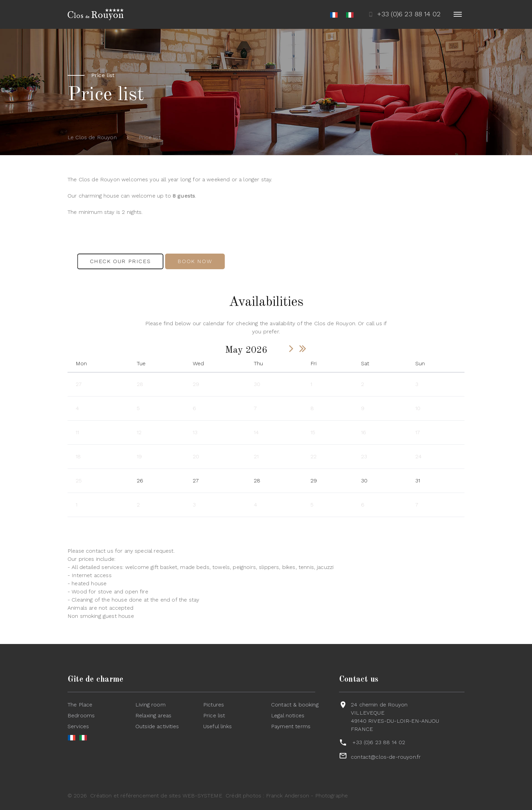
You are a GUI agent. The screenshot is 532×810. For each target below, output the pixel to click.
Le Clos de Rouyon (92, 137)
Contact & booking (295, 705)
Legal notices (288, 715)
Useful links (217, 726)
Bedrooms (81, 715)
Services (78, 726)
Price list (214, 715)
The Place (80, 705)
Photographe (332, 796)
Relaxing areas (153, 715)
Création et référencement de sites (135, 796)
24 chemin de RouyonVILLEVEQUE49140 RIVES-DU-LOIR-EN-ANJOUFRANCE (395, 717)
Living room (150, 705)
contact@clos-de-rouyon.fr (386, 757)
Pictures (214, 705)
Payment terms (291, 726)
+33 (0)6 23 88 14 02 (379, 742)
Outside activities (157, 726)
